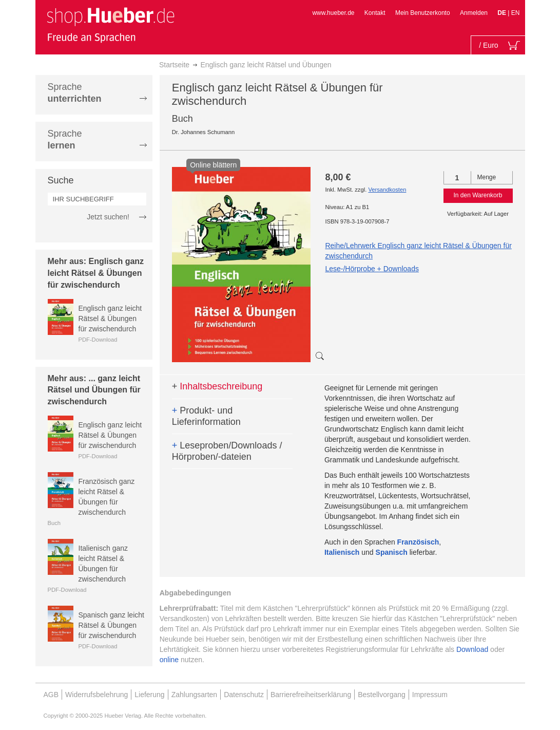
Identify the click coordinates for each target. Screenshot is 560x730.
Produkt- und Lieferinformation (206, 416)
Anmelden (474, 13)
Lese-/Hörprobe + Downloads (372, 269)
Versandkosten (387, 190)
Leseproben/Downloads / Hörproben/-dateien (227, 451)
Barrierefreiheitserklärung (311, 695)
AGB (51, 695)
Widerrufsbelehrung (96, 695)
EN (516, 13)
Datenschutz (244, 695)
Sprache (75, 93)
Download (472, 649)
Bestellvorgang (382, 695)
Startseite (174, 65)
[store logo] (110, 25)
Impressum (430, 695)
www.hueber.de (333, 13)
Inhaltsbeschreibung (217, 386)
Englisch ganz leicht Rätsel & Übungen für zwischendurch (110, 319)
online (169, 660)
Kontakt (375, 13)
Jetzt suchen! (108, 217)
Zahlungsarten (195, 695)
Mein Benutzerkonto (423, 13)
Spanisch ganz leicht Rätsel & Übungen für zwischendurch (111, 625)
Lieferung (149, 695)
